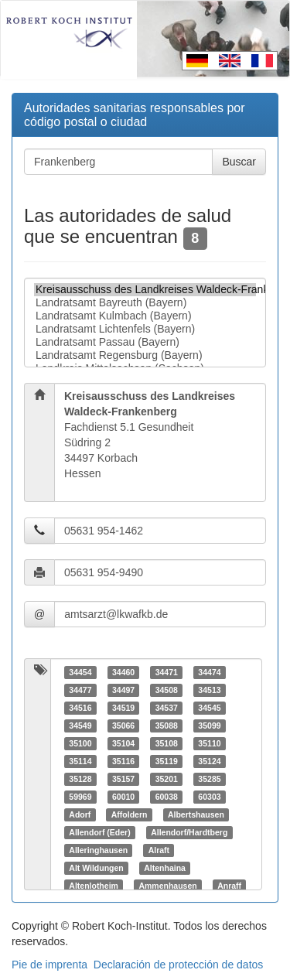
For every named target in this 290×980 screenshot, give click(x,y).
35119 (167, 761)
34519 (123, 708)
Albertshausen (196, 814)
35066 (123, 726)
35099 (209, 726)
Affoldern (130, 814)
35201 (167, 779)
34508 (167, 690)
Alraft (159, 850)
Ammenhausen (167, 886)
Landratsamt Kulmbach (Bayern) (145, 316)
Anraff (229, 886)
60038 (167, 797)
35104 (123, 743)
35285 (209, 779)
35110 (209, 743)
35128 (80, 779)
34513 (209, 690)
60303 (209, 797)
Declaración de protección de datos (178, 965)
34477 (80, 690)
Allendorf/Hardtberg (189, 832)
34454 (80, 672)
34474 (209, 672)
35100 (80, 743)
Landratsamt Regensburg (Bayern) (145, 355)
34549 (80, 726)
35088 (167, 726)
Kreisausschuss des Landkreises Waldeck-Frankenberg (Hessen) (145, 290)
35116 (123, 761)
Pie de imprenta (49, 965)
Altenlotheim (94, 886)
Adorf (80, 814)
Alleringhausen (98, 850)
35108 (167, 743)
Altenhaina (165, 868)
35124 (209, 761)
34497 (123, 690)
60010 (123, 797)
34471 (167, 672)
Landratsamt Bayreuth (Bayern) (145, 303)
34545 (209, 708)
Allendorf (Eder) (99, 832)
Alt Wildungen (96, 868)
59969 (80, 797)
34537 (167, 708)
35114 (80, 761)
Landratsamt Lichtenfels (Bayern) (145, 329)
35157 (123, 779)
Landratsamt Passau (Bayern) (145, 342)
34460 (123, 672)
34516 (80, 708)
